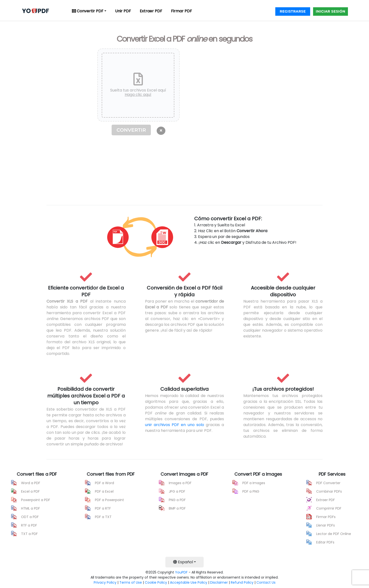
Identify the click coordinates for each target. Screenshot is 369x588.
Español (183, 562)
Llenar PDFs (326, 525)
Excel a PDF (30, 491)
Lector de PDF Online (334, 534)
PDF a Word (104, 483)
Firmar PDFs (326, 517)
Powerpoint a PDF (36, 500)
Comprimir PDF (329, 508)
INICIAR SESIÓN (331, 11)
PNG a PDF (177, 500)
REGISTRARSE (293, 11)
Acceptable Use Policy (189, 582)
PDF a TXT (103, 517)
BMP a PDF (177, 508)
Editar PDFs (325, 542)
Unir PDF (123, 11)
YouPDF (181, 572)
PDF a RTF (103, 508)
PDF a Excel (104, 491)
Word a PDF (31, 483)
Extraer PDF (151, 11)
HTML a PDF (31, 508)
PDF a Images (254, 483)
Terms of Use (131, 582)
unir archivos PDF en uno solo (175, 425)
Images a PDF (180, 483)
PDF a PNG (251, 491)
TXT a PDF (29, 534)
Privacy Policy (105, 582)
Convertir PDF (88, 11)
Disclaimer (219, 582)
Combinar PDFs (329, 491)
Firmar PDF (181, 11)
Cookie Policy (156, 582)
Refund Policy (242, 582)
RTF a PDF (29, 525)
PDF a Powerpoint (109, 500)
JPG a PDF (177, 491)
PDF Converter (328, 483)
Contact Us (266, 582)
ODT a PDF (30, 517)
